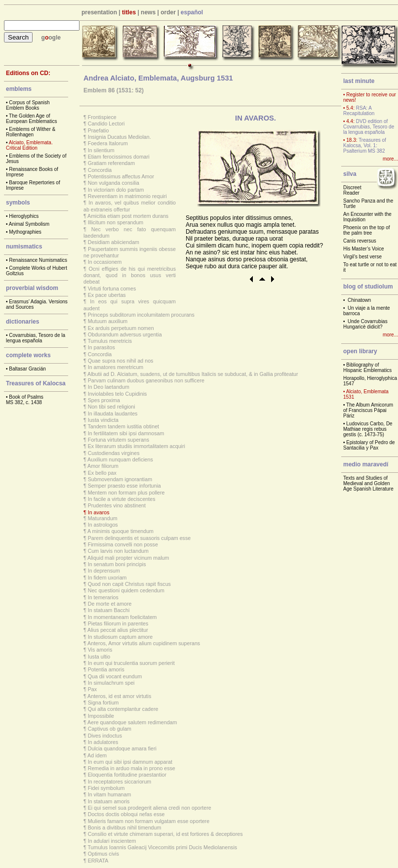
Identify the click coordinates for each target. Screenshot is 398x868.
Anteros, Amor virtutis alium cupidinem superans (144, 643)
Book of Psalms (26, 397)
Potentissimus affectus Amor (121, 176)
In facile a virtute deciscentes (122, 499)
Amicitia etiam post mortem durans (128, 216)
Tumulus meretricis (110, 341)
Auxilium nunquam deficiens (120, 459)
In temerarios (103, 597)
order (168, 12)
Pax (92, 689)
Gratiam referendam (111, 163)
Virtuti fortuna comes (112, 289)
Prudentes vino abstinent (117, 505)
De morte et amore (110, 604)
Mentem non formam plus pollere (126, 493)
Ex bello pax (102, 473)
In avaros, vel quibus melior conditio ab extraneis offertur (130, 206)
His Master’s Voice (363, 249)
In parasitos (101, 347)
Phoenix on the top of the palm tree (367, 230)
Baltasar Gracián (27, 369)
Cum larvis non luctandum (118, 551)
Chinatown (359, 300)
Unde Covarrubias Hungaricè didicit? (365, 324)
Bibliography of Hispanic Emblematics (367, 368)
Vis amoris (100, 650)
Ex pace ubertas (107, 295)
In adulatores (103, 742)
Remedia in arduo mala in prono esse (132, 768)
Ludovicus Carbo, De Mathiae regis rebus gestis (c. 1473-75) (368, 429)
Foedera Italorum (108, 143)
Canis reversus (360, 241)
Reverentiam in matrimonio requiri (127, 196)
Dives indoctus (105, 736)
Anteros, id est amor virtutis (119, 696)
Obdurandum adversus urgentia (125, 334)
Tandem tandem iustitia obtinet (124, 426)
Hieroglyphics (24, 216)
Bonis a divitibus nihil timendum (125, 827)
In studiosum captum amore (120, 637)
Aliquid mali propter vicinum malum (128, 558)
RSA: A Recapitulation (359, 111)
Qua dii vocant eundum (115, 676)
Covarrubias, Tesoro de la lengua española (36, 338)
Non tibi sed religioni (112, 407)
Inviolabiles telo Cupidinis (118, 394)
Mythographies (25, 232)
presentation (99, 12)
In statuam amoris (109, 801)
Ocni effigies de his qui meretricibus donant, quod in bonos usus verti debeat (130, 275)
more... (390, 159)
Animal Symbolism (29, 224)
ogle (55, 38)
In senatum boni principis (117, 564)
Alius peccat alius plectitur (118, 630)
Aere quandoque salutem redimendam (132, 722)
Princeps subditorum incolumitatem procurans (141, 315)
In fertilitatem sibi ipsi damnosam (126, 433)
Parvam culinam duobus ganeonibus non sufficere (146, 380)
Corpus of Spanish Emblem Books (28, 105)
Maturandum (103, 518)
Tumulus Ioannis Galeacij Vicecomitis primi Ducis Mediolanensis (163, 847)
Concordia (100, 170)
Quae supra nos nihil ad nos (121, 361)
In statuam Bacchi (109, 610)
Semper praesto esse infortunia (124, 486)
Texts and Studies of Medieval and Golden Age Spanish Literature (368, 483)
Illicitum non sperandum (116, 222)
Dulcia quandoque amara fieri (122, 748)
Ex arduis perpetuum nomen (121, 328)
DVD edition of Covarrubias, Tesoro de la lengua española (369, 127)
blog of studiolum (368, 287)
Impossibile (101, 716)
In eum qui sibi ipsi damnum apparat (130, 762)
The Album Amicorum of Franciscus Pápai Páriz (368, 410)
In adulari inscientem (112, 841)
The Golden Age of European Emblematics (31, 119)
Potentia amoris (106, 669)
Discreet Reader (352, 190)
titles (129, 12)
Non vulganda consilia (114, 183)
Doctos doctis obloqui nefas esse (126, 814)
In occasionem (105, 262)
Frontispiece (102, 117)
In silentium (101, 150)
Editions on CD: (28, 73)
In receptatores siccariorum (120, 782)
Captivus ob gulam (110, 729)
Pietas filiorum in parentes (118, 623)
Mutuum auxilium (108, 321)
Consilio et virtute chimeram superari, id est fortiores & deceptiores (165, 834)
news (148, 12)
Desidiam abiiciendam (114, 242)
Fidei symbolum (106, 788)
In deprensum (104, 571)
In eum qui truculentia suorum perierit (131, 663)
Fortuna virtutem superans (119, 440)
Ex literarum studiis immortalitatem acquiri (137, 446)
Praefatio (99, 130)
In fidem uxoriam (107, 578)
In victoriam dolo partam (116, 190)
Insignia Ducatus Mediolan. (119, 137)
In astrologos (103, 525)
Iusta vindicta (103, 420)
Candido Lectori (106, 124)
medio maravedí (366, 464)
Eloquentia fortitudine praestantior (127, 775)
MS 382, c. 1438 (24, 402)
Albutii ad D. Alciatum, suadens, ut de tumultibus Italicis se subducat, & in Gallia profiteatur (193, 374)
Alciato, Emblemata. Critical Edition (29, 145)
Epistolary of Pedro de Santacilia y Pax (369, 445)
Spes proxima (104, 400)
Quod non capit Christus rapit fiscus (129, 584)
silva (350, 174)
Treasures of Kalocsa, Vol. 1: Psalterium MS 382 (365, 145)
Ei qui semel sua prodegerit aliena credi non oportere (150, 808)
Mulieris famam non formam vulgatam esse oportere (149, 821)
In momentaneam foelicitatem (122, 617)
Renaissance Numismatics (38, 260)
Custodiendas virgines (114, 453)
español (192, 12)
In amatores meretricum (116, 367)
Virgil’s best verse (362, 257)
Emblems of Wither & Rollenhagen (31, 132)
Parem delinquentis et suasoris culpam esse (139, 538)
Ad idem (97, 755)
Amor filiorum (103, 466)
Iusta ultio (99, 657)
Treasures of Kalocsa (36, 383)
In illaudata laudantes (113, 413)
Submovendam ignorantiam (120, 479)
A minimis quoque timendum (120, 531)
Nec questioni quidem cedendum (126, 590)
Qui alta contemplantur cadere (123, 709)
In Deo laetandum (109, 387)
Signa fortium (103, 703)
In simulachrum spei (111, 683)
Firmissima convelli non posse (123, 544)
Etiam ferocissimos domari (119, 157)
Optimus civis (103, 854)
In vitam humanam (110, 794)
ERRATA (98, 861)
